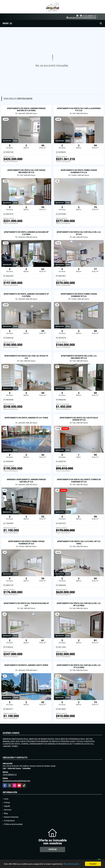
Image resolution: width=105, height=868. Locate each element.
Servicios (8, 810)
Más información (71, 864)
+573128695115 (89, 16)
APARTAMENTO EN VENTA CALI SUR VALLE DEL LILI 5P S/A (79, 233)
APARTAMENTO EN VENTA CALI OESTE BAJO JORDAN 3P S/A (79, 419)
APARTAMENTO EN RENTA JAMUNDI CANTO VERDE (26, 665)
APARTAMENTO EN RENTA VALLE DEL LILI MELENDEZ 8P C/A (79, 357)
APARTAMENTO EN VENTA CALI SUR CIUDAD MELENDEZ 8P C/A (26, 171)
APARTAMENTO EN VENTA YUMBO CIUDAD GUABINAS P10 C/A (79, 171)
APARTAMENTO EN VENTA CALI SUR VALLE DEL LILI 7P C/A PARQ (79, 666)
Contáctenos (9, 821)
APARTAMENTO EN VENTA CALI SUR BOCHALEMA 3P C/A (26, 604)
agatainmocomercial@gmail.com (16, 781)
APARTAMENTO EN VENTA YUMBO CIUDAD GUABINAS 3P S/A (26, 542)
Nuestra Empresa (11, 817)
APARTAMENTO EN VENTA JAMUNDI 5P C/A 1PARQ (26, 418)
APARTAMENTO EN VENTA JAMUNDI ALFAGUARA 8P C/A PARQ (26, 233)
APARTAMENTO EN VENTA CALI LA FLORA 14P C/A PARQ (79, 542)
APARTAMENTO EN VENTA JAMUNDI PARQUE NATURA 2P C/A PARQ (26, 109)
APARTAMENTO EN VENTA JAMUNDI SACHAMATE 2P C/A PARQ (26, 295)
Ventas (7, 802)
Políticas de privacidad (13, 824)
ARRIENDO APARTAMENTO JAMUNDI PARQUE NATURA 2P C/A (26, 481)
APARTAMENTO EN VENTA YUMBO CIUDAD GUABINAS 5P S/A (79, 295)
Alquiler (7, 806)
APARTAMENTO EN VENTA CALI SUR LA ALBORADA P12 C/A (79, 109)
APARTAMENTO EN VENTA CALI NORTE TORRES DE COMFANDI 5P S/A (79, 481)
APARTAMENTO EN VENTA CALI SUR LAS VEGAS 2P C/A (26, 357)
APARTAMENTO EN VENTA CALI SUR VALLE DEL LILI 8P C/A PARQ (79, 604)
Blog (6, 813)
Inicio (6, 799)
